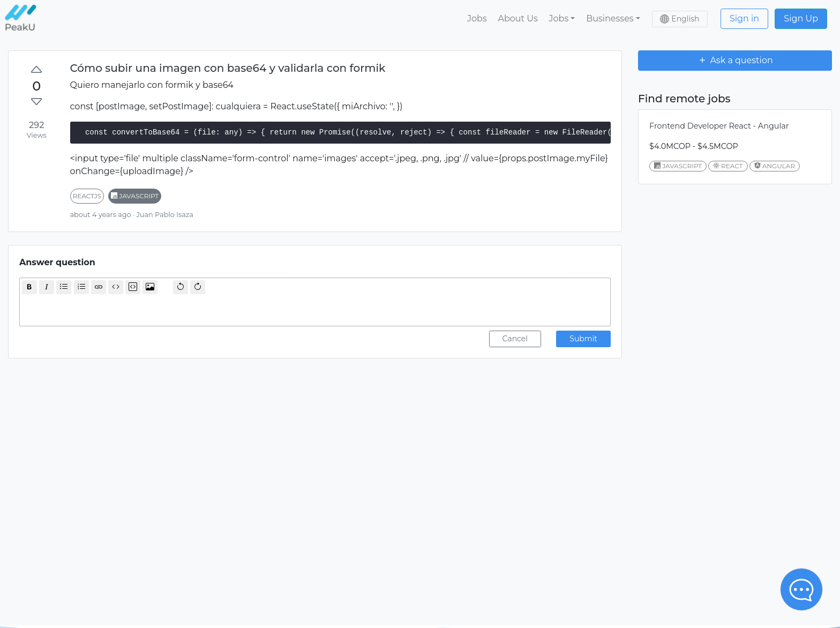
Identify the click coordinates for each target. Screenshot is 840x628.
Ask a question (735, 60)
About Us (517, 18)
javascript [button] (135, 196)
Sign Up (801, 18)
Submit (583, 339)
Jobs (477, 18)
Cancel (515, 339)
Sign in (744, 18)
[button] (562, 19)
